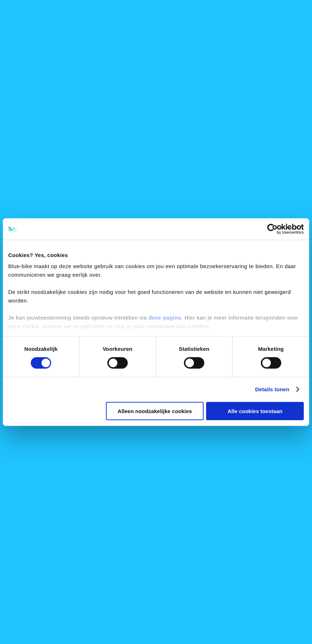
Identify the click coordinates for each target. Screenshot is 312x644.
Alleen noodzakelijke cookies (155, 411)
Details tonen (272, 389)
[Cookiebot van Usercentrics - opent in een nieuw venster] (272, 229)
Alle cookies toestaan (255, 411)
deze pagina (165, 318)
